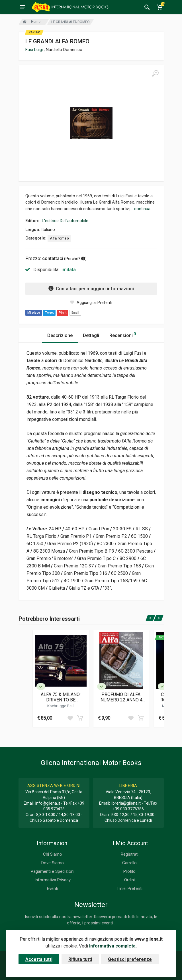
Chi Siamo (53, 854)
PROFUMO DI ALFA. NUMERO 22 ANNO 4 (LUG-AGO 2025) (121, 697)
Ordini (129, 880)
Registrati (130, 854)
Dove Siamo (53, 863)
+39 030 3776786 (128, 809)
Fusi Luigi (35, 50)
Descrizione (60, 335)
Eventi (53, 888)
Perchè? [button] (75, 259)
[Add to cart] (80, 718)
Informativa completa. (113, 946)
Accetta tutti (39, 959)
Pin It (63, 313)
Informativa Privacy (53, 880)
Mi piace (34, 313)
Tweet (49, 313)
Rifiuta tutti (80, 959)
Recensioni (123, 335)
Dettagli (91, 335)
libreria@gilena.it (126, 803)
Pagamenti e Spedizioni (53, 871)
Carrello (129, 863)
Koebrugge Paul (61, 706)
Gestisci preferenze (130, 959)
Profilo (129, 871)
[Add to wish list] (70, 718)
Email (75, 313)
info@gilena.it (48, 803)
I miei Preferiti (129, 888)
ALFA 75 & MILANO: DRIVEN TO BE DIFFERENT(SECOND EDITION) (61, 697)
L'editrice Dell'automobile (65, 221)
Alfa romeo (59, 238)
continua (142, 209)
